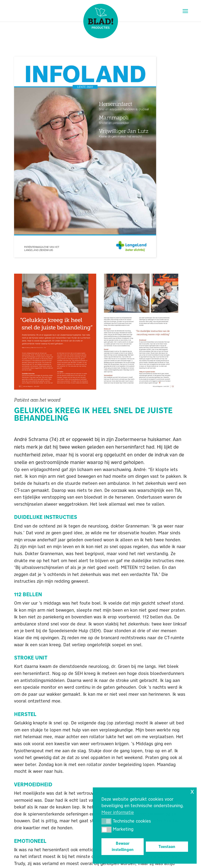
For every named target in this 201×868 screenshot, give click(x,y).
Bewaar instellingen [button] (123, 847)
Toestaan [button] (167, 847)
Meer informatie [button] (118, 812)
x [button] (192, 791)
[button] (106, 821)
